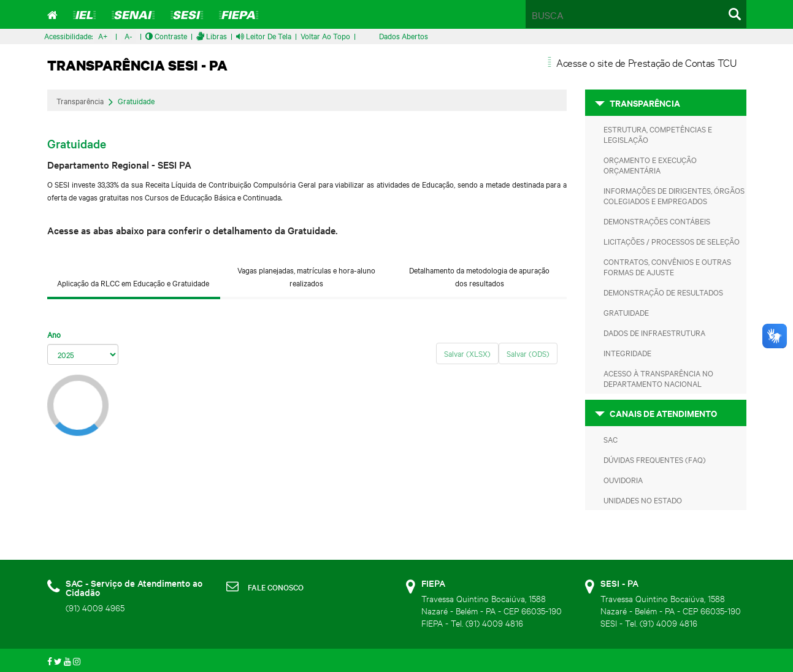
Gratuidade (136, 101)
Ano (54, 334)
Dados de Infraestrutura (654, 332)
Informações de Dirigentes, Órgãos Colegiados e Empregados (674, 195)
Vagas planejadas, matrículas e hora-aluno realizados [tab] (306, 276)
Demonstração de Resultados (663, 292)
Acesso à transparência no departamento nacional (658, 378)
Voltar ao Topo (325, 36)
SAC (611, 439)
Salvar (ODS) (528, 353)
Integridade (627, 353)
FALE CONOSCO (276, 587)
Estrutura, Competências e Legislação (658, 134)
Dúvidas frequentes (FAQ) (655, 459)
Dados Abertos (404, 36)
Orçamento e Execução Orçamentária (650, 165)
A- (128, 36)
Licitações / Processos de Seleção (672, 241)
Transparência (80, 101)
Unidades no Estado (643, 500)
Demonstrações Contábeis (657, 221)
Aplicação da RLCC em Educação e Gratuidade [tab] (133, 283)
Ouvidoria (623, 479)
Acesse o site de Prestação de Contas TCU (647, 62)
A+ (103, 36)
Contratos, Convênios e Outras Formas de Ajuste (667, 266)
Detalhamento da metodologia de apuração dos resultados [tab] (479, 276)
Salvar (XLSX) (467, 353)
